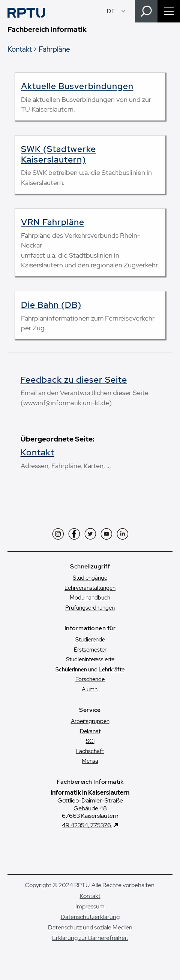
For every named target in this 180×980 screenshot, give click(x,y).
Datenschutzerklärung (90, 917)
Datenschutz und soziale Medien (90, 927)
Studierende (90, 640)
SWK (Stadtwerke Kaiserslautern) (58, 154)
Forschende (90, 679)
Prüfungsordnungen (90, 608)
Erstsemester (90, 650)
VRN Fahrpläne (53, 222)
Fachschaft (90, 751)
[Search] (146, 11)
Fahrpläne (54, 49)
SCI (90, 741)
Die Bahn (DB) (51, 305)
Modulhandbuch (90, 598)
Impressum (90, 906)
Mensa (90, 761)
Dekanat (90, 731)
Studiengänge (90, 578)
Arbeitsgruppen (90, 721)
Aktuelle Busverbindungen (77, 86)
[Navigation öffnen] (169, 11)
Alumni (90, 689)
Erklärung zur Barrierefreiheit (90, 938)
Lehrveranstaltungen (90, 588)
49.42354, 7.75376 (87, 825)
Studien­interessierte (90, 659)
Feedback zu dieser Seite (74, 380)
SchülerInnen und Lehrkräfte (90, 670)
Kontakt (20, 49)
